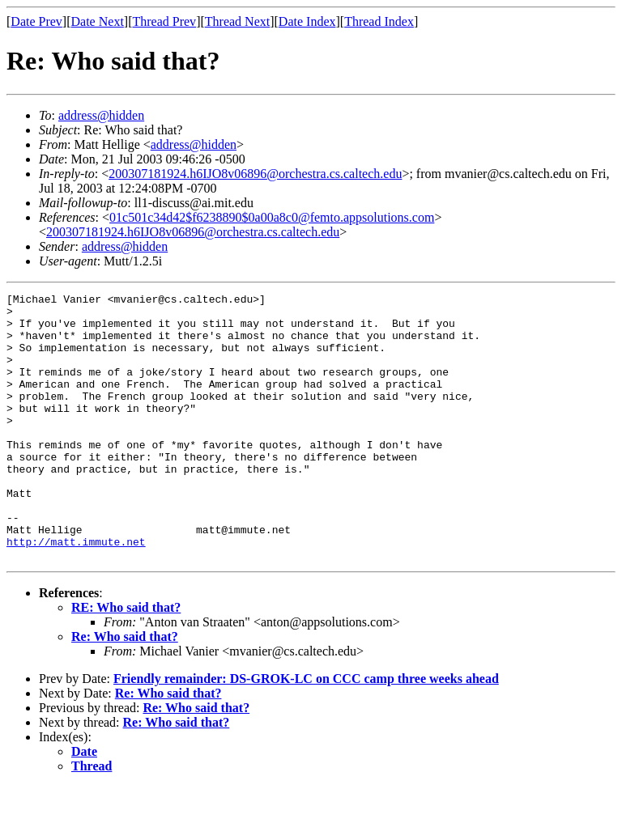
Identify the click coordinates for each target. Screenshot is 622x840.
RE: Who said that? (126, 661)
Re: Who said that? (125, 690)
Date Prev (36, 21)
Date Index (307, 21)
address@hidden (101, 115)
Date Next (98, 21)
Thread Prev (164, 21)
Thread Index (379, 21)
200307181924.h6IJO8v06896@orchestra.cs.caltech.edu (255, 174)
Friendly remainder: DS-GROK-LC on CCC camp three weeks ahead (306, 732)
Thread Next (237, 21)
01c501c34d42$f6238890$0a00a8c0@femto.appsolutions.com (272, 217)
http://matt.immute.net (76, 592)
